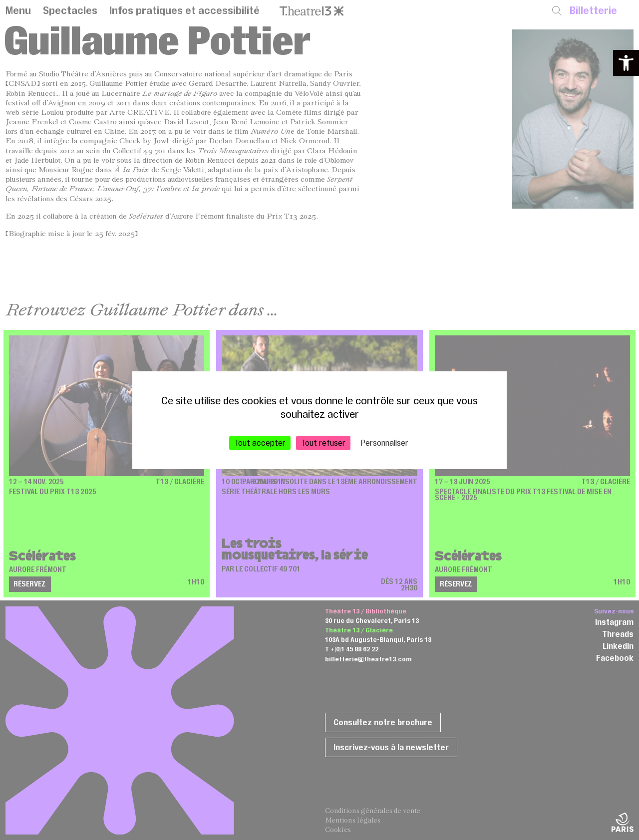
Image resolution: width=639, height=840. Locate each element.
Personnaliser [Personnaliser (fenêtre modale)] (385, 442)
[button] (626, 63)
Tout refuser (323, 442)
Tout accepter (260, 442)
